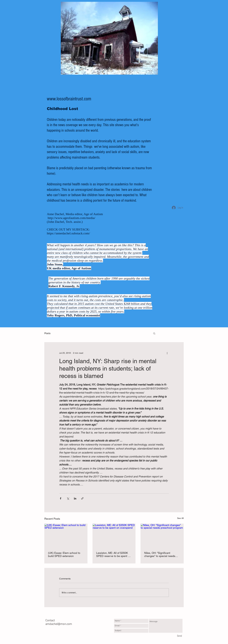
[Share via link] (82, 498)
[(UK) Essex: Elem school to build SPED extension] (66, 536)
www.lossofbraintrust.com (69, 99)
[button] (154, 333)
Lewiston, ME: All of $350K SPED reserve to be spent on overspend (114, 554)
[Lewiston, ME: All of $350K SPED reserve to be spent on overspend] (114, 536)
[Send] (179, 636)
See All (180, 518)
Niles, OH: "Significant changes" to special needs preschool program (160, 554)
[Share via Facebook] (61, 498)
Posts (47, 333)
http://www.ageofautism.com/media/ (72, 218)
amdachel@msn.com (59, 624)
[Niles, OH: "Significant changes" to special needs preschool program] (162, 536)
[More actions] (167, 353)
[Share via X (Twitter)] (68, 498)
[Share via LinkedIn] (75, 498)
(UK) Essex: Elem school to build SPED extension (64, 554)
